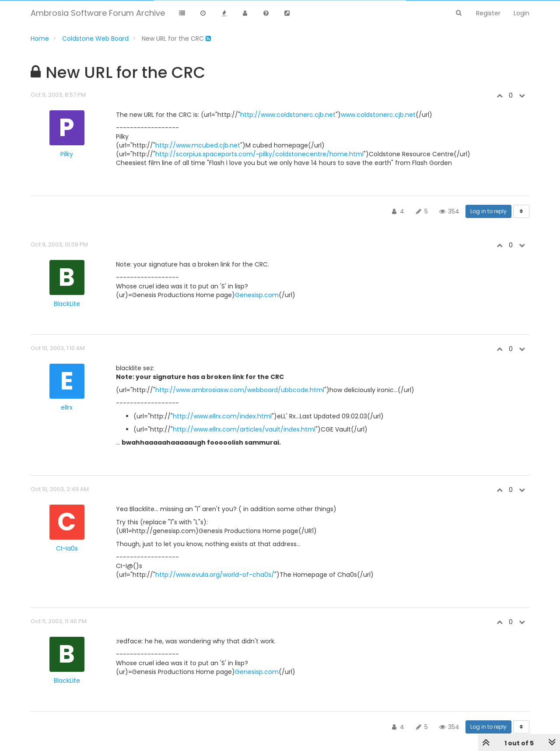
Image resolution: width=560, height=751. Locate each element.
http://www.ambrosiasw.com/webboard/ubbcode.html (240, 390)
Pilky (67, 154)
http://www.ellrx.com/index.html (222, 416)
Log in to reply (488, 211)
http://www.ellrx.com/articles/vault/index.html (244, 429)
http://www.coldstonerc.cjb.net (288, 115)
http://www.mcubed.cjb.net (198, 145)
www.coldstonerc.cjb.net (378, 115)
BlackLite (67, 304)
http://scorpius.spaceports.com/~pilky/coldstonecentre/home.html (259, 154)
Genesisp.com (257, 295)
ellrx (67, 407)
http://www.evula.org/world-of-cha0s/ (215, 575)
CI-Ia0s (67, 548)
